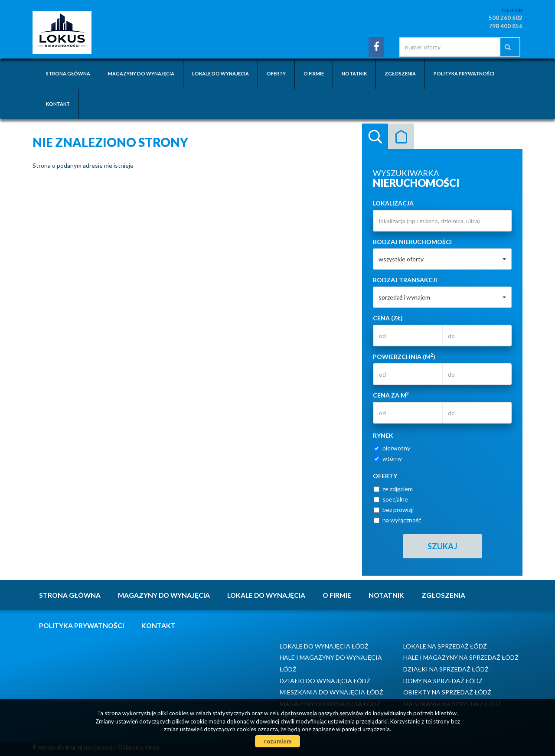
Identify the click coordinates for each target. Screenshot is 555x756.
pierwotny (392, 448)
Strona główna (68, 73)
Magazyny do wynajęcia (141, 73)
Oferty (276, 73)
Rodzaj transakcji (405, 280)
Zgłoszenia (400, 73)
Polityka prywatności (464, 73)
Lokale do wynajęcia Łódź (324, 646)
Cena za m (391, 395)
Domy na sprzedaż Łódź (443, 681)
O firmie (314, 73)
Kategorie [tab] (401, 137)
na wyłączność (398, 520)
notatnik (354, 73)
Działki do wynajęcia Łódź (325, 681)
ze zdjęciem (393, 489)
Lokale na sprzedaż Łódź (445, 646)
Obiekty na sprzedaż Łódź (447, 692)
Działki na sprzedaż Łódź (446, 669)
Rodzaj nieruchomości (412, 242)
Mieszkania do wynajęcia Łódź (331, 692)
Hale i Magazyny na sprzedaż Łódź (461, 657)
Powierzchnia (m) (404, 356)
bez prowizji (394, 510)
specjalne (391, 499)
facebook (376, 47)
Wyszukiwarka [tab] (375, 137)
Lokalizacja (393, 203)
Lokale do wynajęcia (220, 73)
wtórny (388, 458)
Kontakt (58, 104)
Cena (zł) (388, 318)
